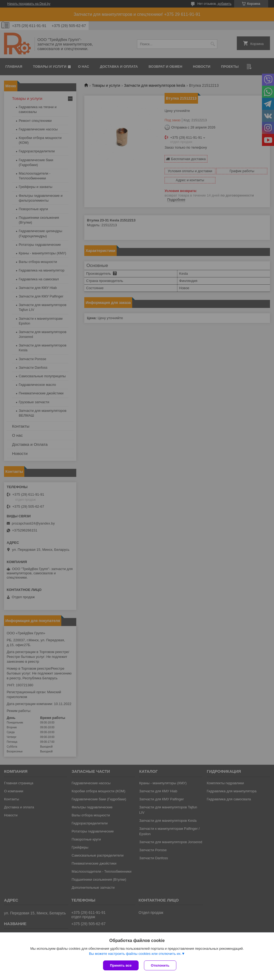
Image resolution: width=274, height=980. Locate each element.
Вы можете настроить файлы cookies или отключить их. (135, 954)
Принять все (121, 965)
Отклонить (160, 965)
